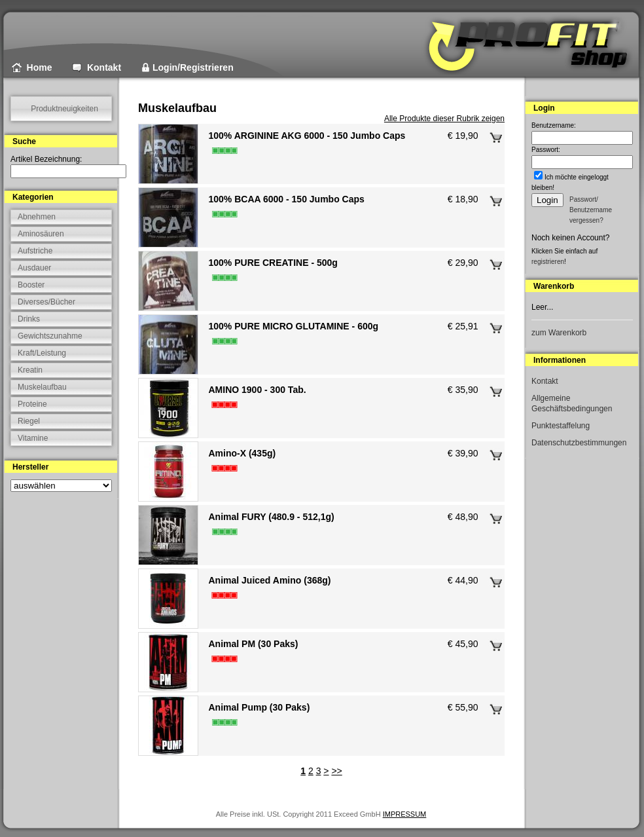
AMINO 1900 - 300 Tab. (257, 390)
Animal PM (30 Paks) (253, 644)
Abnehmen (37, 217)
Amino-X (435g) (242, 453)
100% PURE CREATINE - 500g (273, 263)
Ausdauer (34, 268)
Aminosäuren (41, 234)
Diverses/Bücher (46, 302)
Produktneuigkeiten (64, 109)
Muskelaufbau (42, 387)
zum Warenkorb (559, 333)
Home (40, 67)
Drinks (29, 319)
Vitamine (33, 438)
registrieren (548, 262)
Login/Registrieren (193, 67)
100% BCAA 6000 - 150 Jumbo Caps (286, 199)
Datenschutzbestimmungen (579, 443)
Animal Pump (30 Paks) (259, 707)
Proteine (32, 404)
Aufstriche (35, 251)
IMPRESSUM (405, 814)
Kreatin (30, 370)
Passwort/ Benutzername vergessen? (591, 210)
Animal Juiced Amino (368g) (269, 580)
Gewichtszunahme (50, 336)
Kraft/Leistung (42, 353)
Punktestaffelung (561, 426)
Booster (31, 285)
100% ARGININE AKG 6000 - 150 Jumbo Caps (307, 136)
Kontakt (104, 67)
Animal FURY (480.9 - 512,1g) (271, 517)
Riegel (29, 421)
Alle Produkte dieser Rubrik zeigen (444, 119)
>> (336, 771)
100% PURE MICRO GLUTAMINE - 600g (293, 326)
